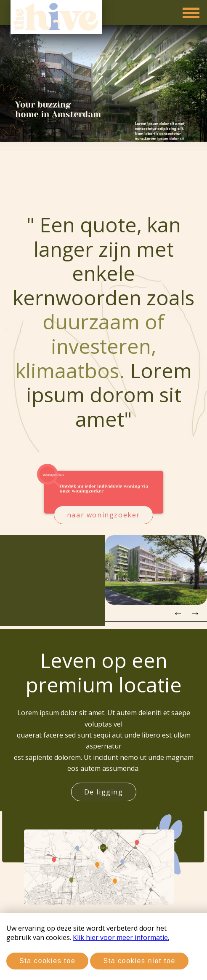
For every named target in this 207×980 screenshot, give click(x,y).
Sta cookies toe (47, 961)
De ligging (104, 792)
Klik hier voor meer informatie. (121, 937)
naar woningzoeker (103, 515)
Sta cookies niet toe (139, 961)
